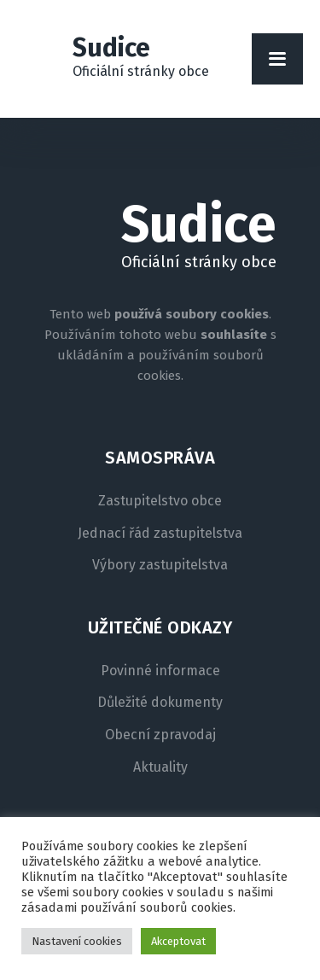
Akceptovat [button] (178, 941)
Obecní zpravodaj (160, 735)
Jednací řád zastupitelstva (160, 534)
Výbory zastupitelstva (160, 565)
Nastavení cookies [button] (77, 941)
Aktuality (160, 767)
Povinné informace (160, 671)
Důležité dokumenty (160, 703)
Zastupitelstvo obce (160, 501)
